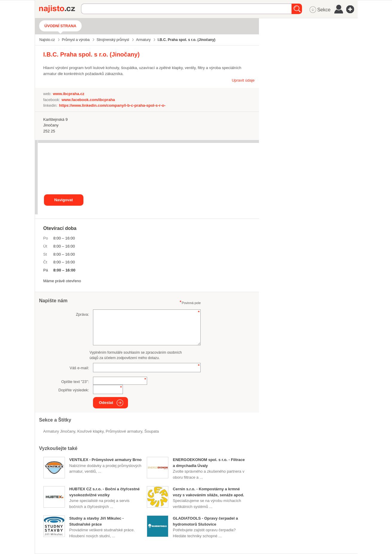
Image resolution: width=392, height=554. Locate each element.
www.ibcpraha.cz (69, 94)
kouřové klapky (90, 431)
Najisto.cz (60, 9)
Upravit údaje (243, 80)
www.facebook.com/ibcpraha (88, 100)
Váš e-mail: (79, 368)
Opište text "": (75, 382)
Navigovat (63, 200)
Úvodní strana (61, 26)
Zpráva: (83, 314)
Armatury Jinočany (59, 431)
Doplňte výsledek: (74, 390)
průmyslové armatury (124, 431)
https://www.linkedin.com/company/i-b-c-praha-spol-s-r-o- (112, 105)
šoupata (152, 431)
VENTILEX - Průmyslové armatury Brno (106, 460)
